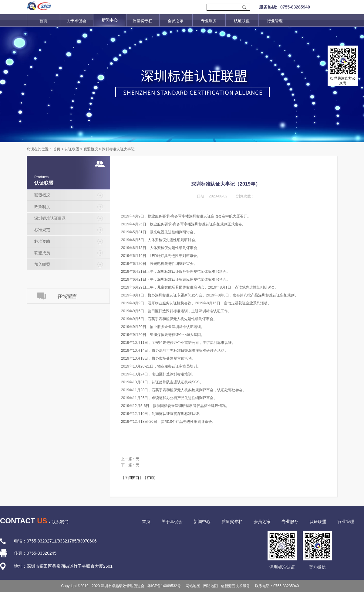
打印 (150, 478)
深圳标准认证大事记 (118, 149)
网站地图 (192, 586)
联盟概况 (91, 149)
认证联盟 (72, 149)
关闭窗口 (132, 478)
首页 (43, 21)
